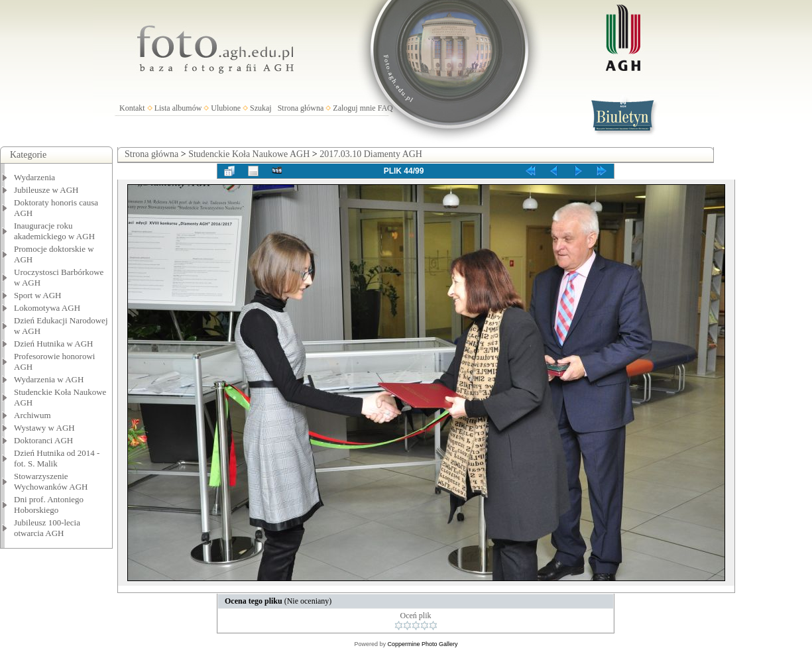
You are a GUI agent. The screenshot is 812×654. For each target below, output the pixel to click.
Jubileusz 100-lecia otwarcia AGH (47, 528)
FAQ (385, 108)
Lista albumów (178, 108)
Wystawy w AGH (44, 428)
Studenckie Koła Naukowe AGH (249, 154)
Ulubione (226, 108)
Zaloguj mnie (354, 108)
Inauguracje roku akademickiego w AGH (54, 231)
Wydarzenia (34, 177)
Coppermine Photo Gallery (422, 644)
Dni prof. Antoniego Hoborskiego (49, 505)
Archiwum (32, 415)
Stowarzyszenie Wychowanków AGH (51, 481)
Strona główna (301, 108)
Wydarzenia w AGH (49, 379)
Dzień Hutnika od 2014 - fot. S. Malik (57, 458)
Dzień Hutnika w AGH (54, 344)
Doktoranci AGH (43, 440)
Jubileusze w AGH (46, 190)
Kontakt (132, 108)
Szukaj (261, 108)
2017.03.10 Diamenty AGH (371, 154)
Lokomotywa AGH (47, 308)
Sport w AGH (38, 295)
